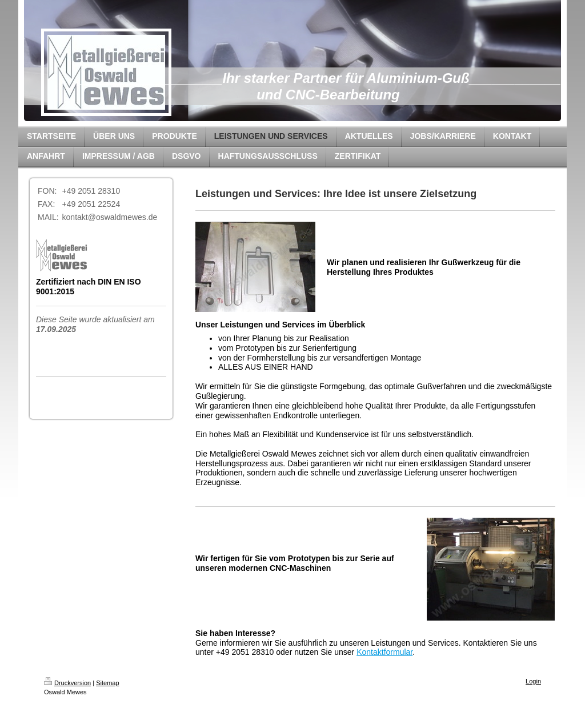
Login (533, 681)
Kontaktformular (384, 652)
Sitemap (107, 683)
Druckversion (67, 683)
